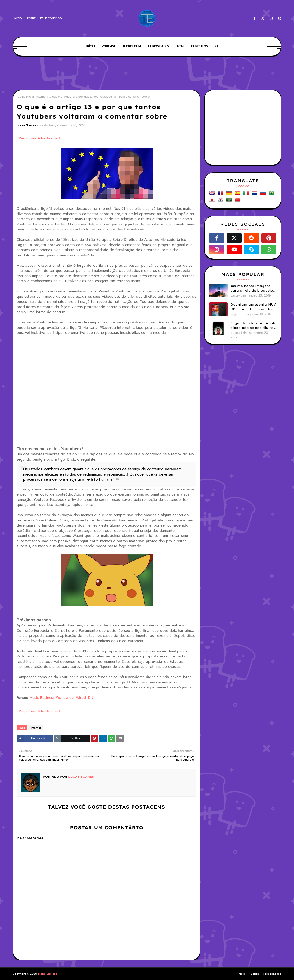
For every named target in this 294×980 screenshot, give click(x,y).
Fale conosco (51, 18)
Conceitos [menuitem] (199, 46)
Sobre (31, 18)
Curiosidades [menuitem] (158, 46)
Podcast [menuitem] (109, 46)
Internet (41, 97)
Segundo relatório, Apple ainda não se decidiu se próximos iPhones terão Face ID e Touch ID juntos (253, 326)
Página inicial (25, 97)
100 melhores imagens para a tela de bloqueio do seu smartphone (252, 288)
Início (18, 18)
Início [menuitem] (91, 46)
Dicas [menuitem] (180, 46)
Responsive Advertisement (40, 138)
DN (91, 698)
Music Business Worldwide (52, 698)
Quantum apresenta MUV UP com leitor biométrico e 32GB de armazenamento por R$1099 (253, 307)
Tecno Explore (47, 974)
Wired (81, 698)
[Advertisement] (147, 74)
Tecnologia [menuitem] (132, 46)
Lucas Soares (26, 125)
